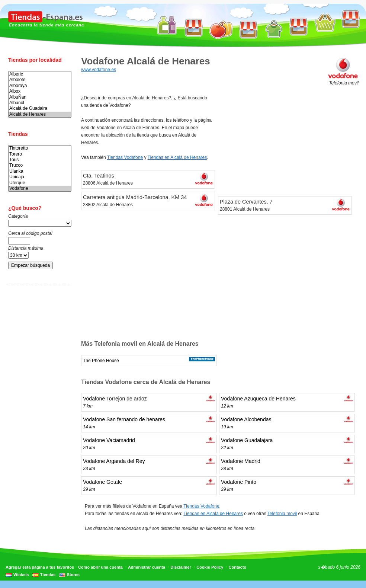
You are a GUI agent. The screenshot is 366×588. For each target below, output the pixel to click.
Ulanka (40, 171)
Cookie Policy (210, 567)
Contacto (238, 567)
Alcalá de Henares (40, 114)
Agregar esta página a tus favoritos (40, 567)
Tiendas (48, 575)
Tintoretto (40, 148)
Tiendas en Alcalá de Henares (177, 157)
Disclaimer (181, 567)
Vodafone (40, 188)
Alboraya (40, 86)
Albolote (40, 80)
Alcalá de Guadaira (40, 108)
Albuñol (40, 103)
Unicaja (40, 177)
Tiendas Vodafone (125, 157)
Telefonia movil (282, 514)
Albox (40, 91)
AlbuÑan (40, 97)
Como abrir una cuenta (100, 567)
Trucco (40, 165)
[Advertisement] (38, 407)
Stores (73, 575)
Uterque (40, 183)
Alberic (40, 74)
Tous (40, 160)
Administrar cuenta (147, 567)
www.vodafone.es (99, 70)
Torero (40, 154)
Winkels (21, 575)
